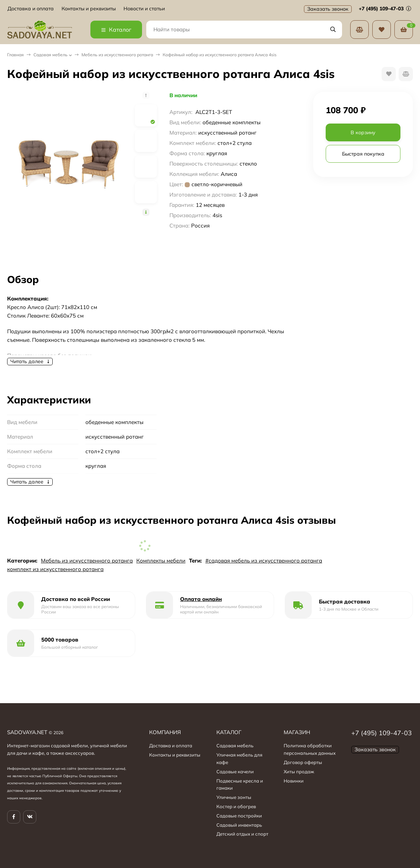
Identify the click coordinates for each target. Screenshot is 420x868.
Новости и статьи (144, 9)
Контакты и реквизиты (89, 9)
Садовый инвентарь (239, 825)
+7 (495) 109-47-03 (385, 9)
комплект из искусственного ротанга (55, 569)
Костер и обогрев (236, 806)
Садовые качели (235, 772)
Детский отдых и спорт (242, 834)
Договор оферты (303, 762)
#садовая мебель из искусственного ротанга (264, 561)
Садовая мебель (51, 55)
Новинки (294, 781)
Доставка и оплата (31, 9)
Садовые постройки (239, 816)
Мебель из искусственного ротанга (117, 55)
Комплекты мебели (161, 561)
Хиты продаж (299, 772)
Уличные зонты (234, 797)
